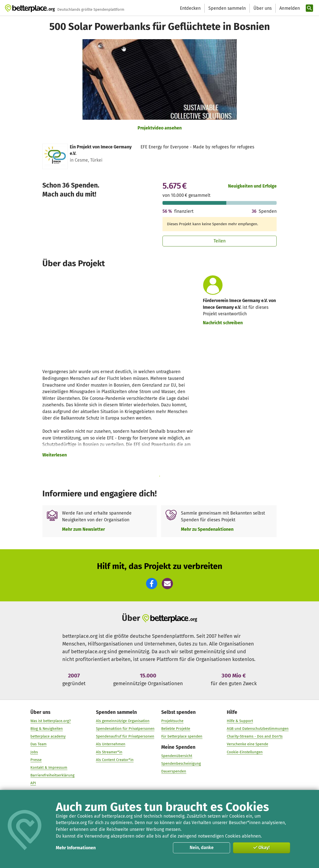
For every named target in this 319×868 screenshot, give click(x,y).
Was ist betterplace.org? (51, 721)
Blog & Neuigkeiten (47, 729)
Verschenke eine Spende (247, 744)
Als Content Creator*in (115, 760)
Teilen (220, 241)
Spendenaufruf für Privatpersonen (125, 736)
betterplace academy (48, 736)
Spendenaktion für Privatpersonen (125, 729)
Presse (36, 760)
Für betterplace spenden (182, 736)
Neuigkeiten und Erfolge (252, 186)
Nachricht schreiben (223, 323)
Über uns (263, 8)
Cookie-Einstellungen (245, 752)
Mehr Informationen (76, 848)
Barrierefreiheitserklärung (52, 775)
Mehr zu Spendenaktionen (207, 529)
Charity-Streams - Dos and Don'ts (255, 736)
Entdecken (190, 8)
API (33, 783)
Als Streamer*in (109, 752)
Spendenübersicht (177, 756)
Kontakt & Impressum (49, 767)
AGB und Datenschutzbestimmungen (258, 729)
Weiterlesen (55, 455)
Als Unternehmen (111, 744)
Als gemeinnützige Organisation (123, 721)
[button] (152, 584)
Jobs (34, 752)
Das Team (39, 744)
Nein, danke (202, 848)
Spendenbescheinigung (181, 763)
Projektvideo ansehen (160, 128)
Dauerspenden (174, 771)
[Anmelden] (289, 8)
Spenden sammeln (227, 8)
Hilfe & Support (240, 721)
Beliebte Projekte (176, 729)
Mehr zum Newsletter (83, 529)
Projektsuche (172, 721)
